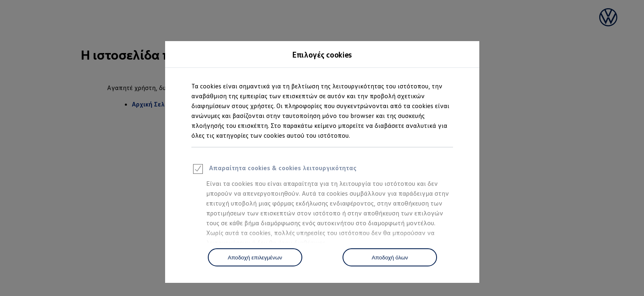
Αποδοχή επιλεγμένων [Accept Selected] (255, 258)
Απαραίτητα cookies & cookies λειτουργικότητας (274, 170)
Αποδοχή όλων (390, 258)
